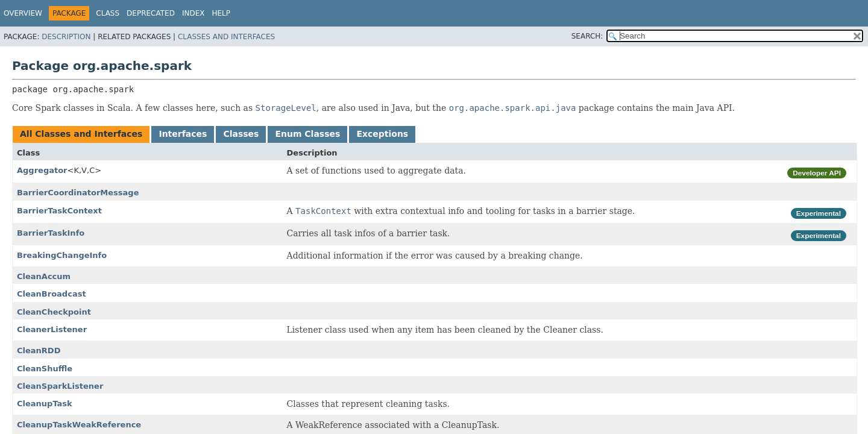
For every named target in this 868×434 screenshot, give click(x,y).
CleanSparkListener (60, 386)
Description (66, 37)
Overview (23, 13)
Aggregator (42, 170)
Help (221, 13)
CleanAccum (44, 276)
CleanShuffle (45, 369)
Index (193, 13)
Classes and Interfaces (226, 37)
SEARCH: (587, 36)
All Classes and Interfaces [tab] (81, 134)
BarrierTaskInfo (51, 233)
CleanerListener (52, 329)
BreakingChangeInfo (62, 255)
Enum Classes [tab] (307, 134)
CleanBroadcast (52, 294)
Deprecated (151, 13)
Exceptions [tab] (382, 134)
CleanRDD (39, 351)
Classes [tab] (241, 134)
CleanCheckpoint (54, 312)
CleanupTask (45, 404)
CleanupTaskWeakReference (79, 425)
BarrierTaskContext (59, 211)
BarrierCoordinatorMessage (78, 193)
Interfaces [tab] (183, 134)
